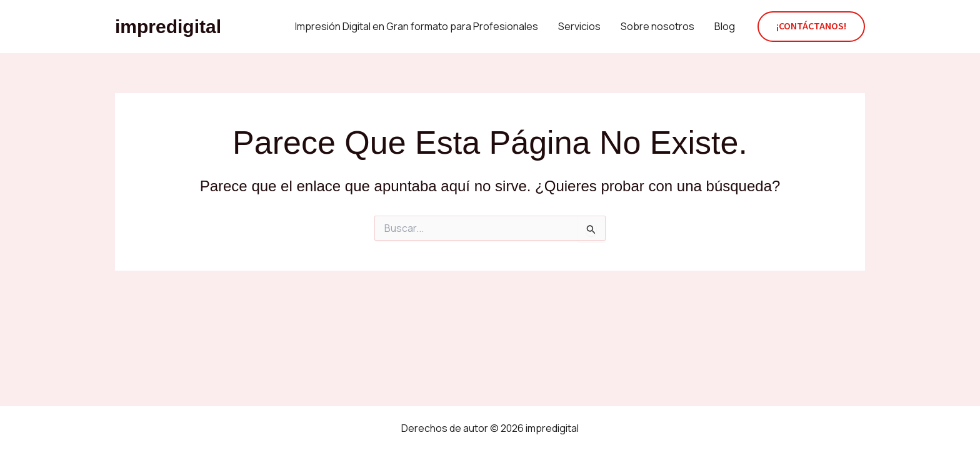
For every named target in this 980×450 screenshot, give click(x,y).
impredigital (168, 27)
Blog (725, 26)
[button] (811, 27)
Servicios (579, 26)
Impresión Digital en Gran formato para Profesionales (417, 26)
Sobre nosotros (657, 26)
